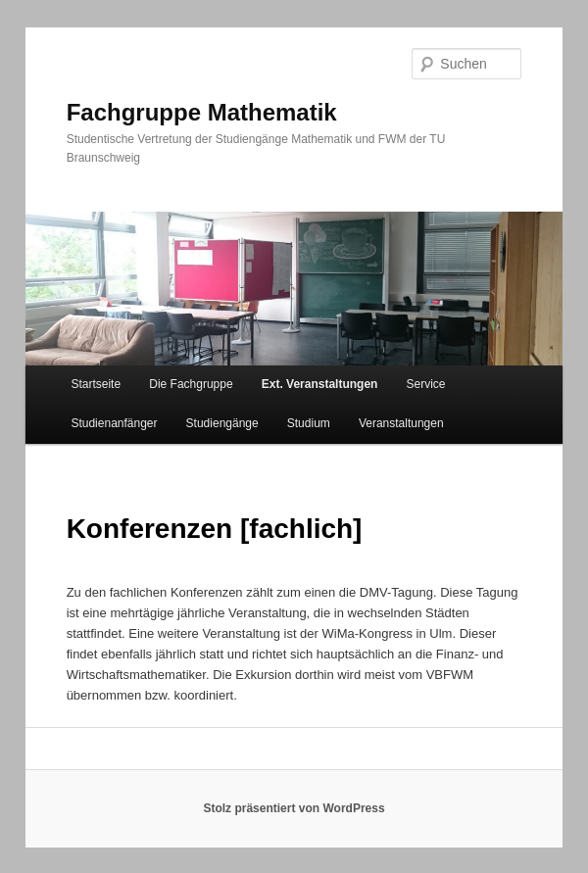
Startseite (96, 384)
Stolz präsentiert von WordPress (294, 808)
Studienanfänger (114, 423)
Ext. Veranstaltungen (320, 384)
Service (426, 384)
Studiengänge (222, 423)
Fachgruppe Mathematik (202, 112)
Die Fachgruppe (191, 384)
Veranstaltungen (401, 423)
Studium (309, 423)
